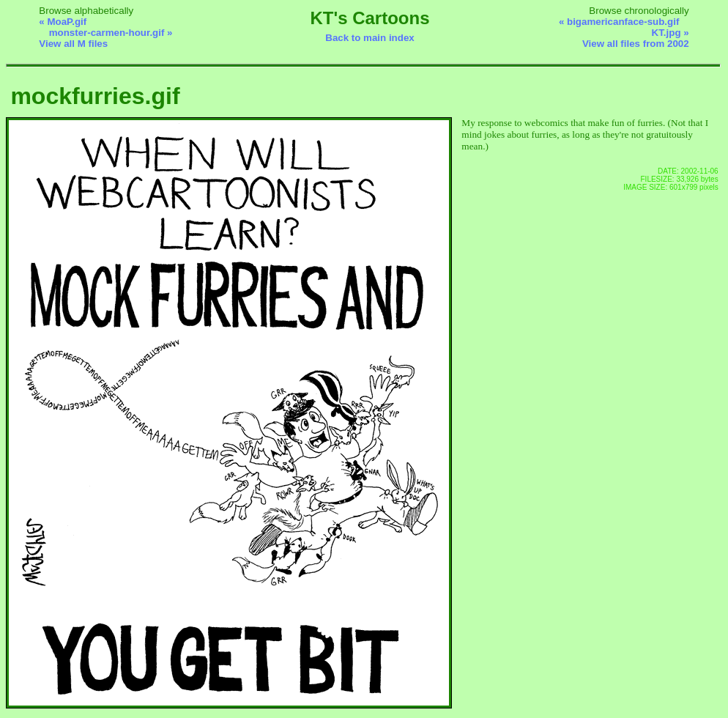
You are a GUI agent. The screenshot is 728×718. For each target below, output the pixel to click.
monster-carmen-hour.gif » (111, 33)
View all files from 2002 (636, 44)
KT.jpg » (671, 33)
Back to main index (369, 38)
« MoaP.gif (63, 22)
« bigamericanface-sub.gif (619, 22)
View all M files (73, 44)
